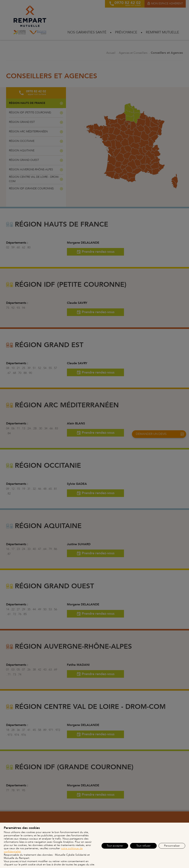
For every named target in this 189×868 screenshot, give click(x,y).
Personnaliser (172, 846)
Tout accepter (115, 846)
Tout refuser (143, 846)
